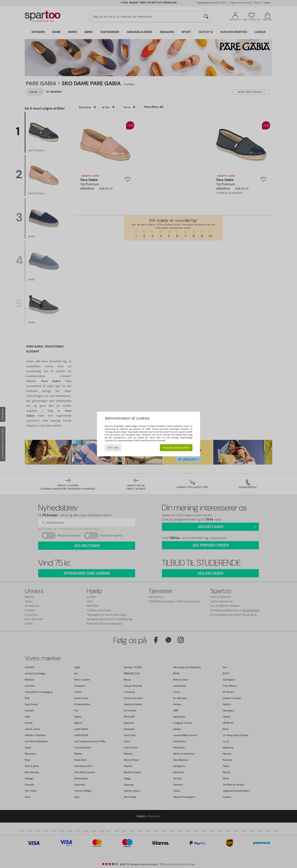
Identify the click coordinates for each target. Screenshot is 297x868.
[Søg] (206, 17)
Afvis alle (113, 448)
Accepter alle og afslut (176, 448)
